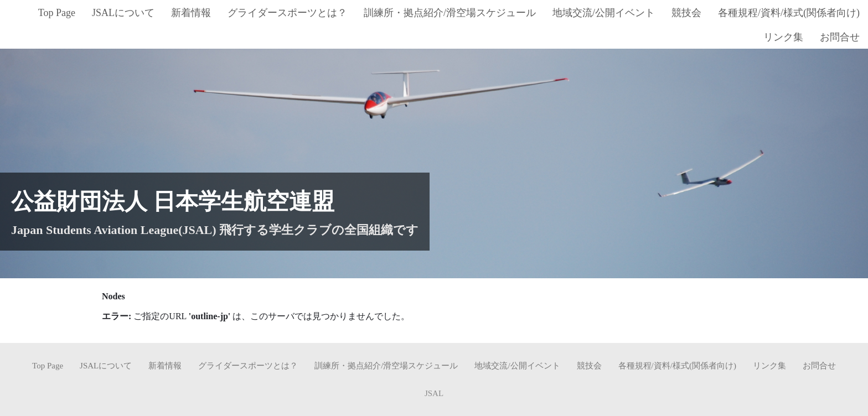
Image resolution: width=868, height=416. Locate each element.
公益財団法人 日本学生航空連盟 (173, 201)
